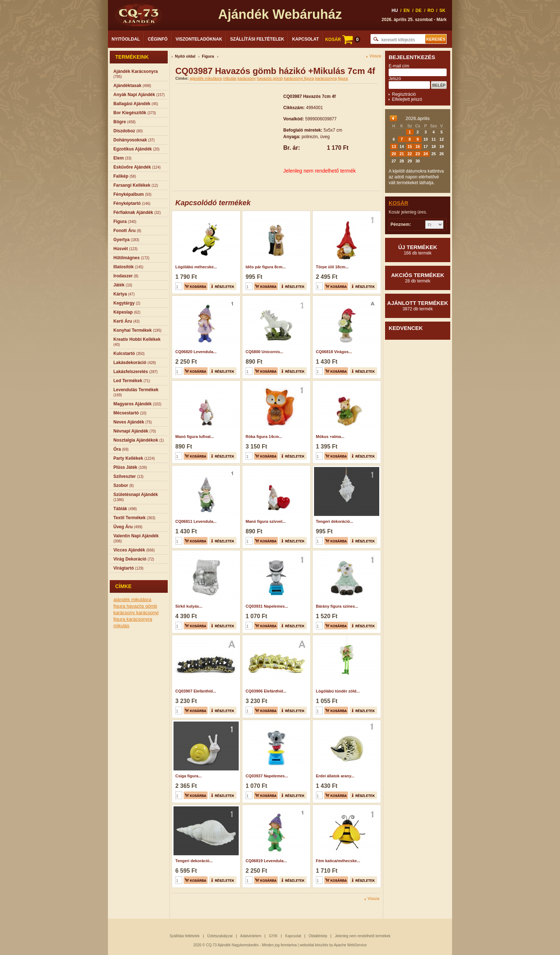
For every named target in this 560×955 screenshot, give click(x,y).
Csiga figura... (189, 776)
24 (426, 154)
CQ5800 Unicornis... (264, 352)
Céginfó (158, 39)
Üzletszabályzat (220, 936)
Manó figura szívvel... (266, 521)
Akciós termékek (418, 278)
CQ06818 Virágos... (334, 352)
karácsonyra (139, 619)
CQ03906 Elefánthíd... (266, 691)
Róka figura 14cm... (264, 437)
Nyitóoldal (126, 39)
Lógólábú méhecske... (196, 267)
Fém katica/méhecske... (338, 861)
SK (442, 11)
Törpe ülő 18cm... (332, 267)
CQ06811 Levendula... (196, 521)
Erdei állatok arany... (335, 776)
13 (394, 146)
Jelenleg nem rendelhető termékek (362, 936)
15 (410, 146)
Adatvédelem (251, 936)
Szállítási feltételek (257, 39)
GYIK (273, 936)
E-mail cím (399, 66)
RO (431, 11)
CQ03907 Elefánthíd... (196, 691)
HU (395, 11)
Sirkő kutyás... (189, 606)
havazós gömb (142, 606)
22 (410, 154)
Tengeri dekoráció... (335, 521)
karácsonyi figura (299, 78)
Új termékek (418, 250)
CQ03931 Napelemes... (267, 606)
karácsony (125, 613)
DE (419, 11)
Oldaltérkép (318, 936)
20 (394, 154)
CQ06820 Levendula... (196, 352)
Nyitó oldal (185, 56)
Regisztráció (404, 94)
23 (418, 154)
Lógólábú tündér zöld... (338, 691)
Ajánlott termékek (418, 306)
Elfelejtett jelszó (407, 99)
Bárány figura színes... (337, 606)
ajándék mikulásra (132, 600)
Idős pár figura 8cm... (266, 267)
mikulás (121, 626)
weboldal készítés (314, 945)
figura (120, 606)
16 (418, 146)
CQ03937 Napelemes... (267, 776)
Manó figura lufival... (195, 437)
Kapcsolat (305, 39)
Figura (208, 56)
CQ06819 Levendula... (266, 861)
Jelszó (395, 79)
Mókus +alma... (330, 437)
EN (407, 11)
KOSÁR (343, 40)
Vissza (375, 56)
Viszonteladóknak (199, 39)
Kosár (398, 203)
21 (402, 154)
